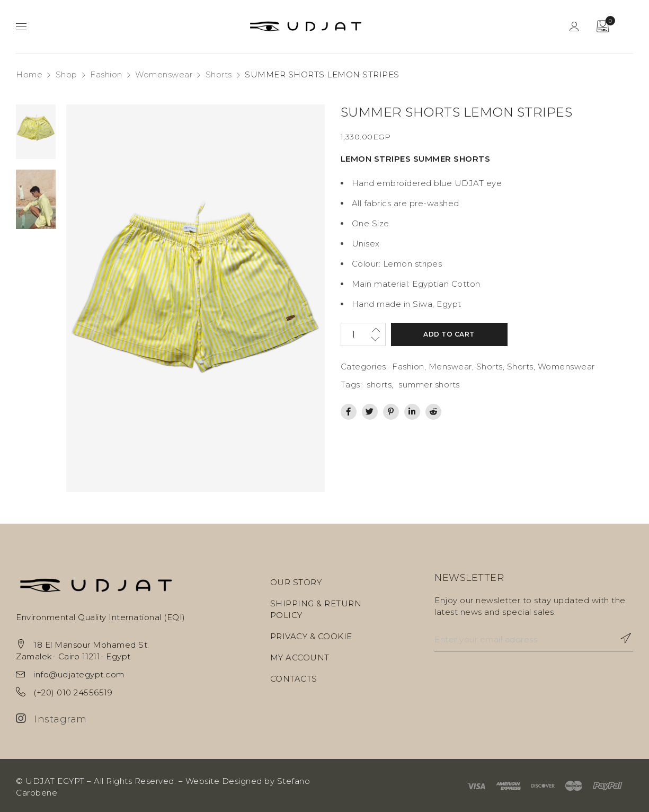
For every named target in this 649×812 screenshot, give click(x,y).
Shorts (219, 74)
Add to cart (449, 334)
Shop (66, 74)
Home (29, 74)
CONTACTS (294, 679)
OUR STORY (296, 582)
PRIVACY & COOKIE (311, 636)
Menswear (450, 367)
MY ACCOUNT (300, 657)
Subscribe (620, 638)
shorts (379, 385)
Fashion (106, 74)
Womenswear (164, 74)
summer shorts (429, 385)
